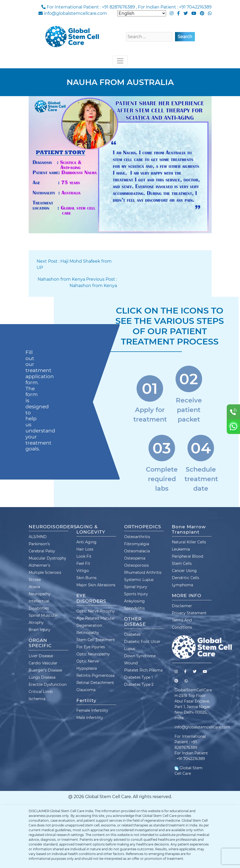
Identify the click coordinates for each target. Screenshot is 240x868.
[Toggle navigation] (120, 61)
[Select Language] (142, 13)
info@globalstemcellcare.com (75, 13)
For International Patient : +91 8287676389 (91, 7)
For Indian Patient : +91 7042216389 (175, 7)
